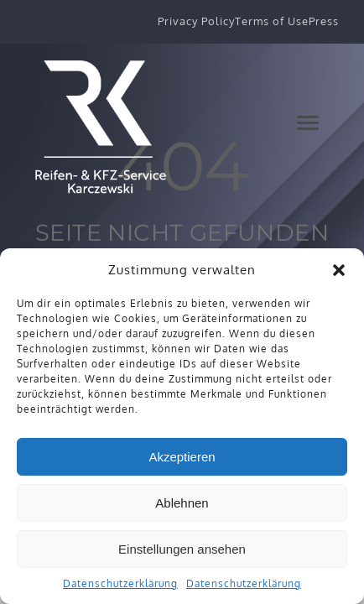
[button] (339, 270)
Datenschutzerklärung (120, 583)
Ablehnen (182, 503)
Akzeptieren (182, 457)
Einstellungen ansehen (182, 549)
